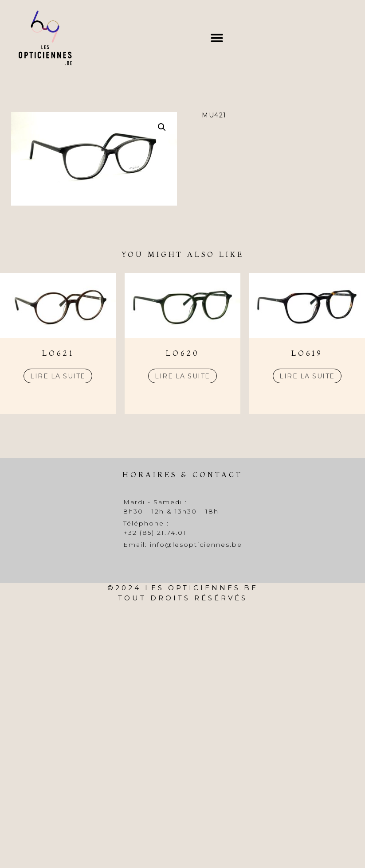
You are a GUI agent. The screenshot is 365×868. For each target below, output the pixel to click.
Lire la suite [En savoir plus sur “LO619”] (307, 376)
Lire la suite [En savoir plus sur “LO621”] (58, 376)
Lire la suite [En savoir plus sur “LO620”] (182, 376)
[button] (217, 38)
